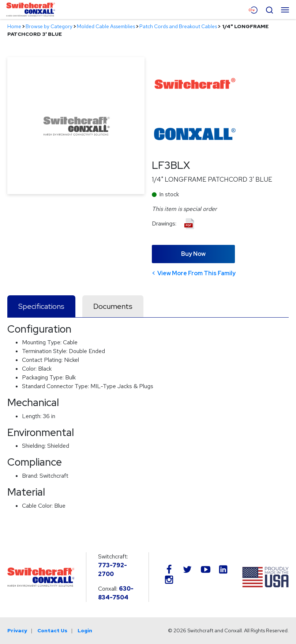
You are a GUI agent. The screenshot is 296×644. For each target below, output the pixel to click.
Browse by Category (49, 26)
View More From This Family (196, 273)
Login (85, 630)
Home (14, 26)
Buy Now (193, 254)
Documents (113, 306)
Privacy (17, 630)
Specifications (41, 306)
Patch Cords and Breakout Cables (178, 26)
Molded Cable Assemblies (106, 26)
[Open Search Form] (269, 9)
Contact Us (52, 630)
